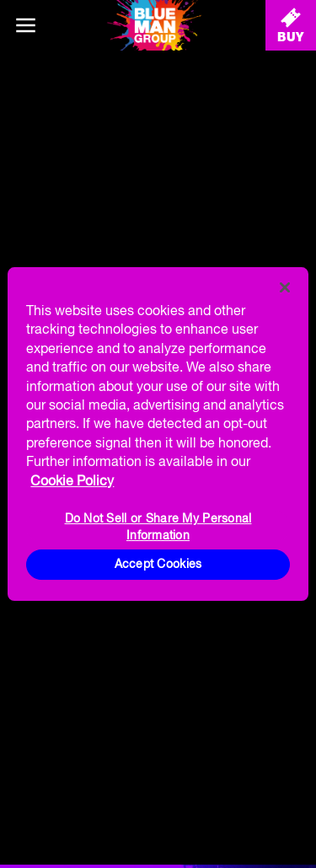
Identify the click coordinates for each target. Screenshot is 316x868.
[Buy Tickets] (291, 25)
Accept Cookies (158, 564)
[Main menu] (25, 25)
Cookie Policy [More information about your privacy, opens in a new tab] (72, 480)
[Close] (285, 287)
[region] (158, 434)
